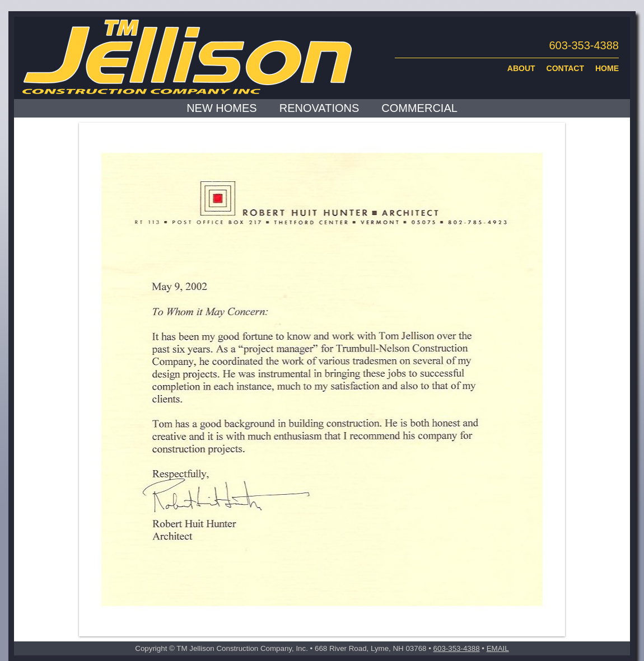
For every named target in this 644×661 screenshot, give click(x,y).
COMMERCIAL (419, 108)
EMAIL (498, 648)
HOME (607, 68)
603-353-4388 (457, 648)
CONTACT (565, 68)
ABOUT (521, 68)
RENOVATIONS (319, 108)
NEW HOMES (222, 108)
